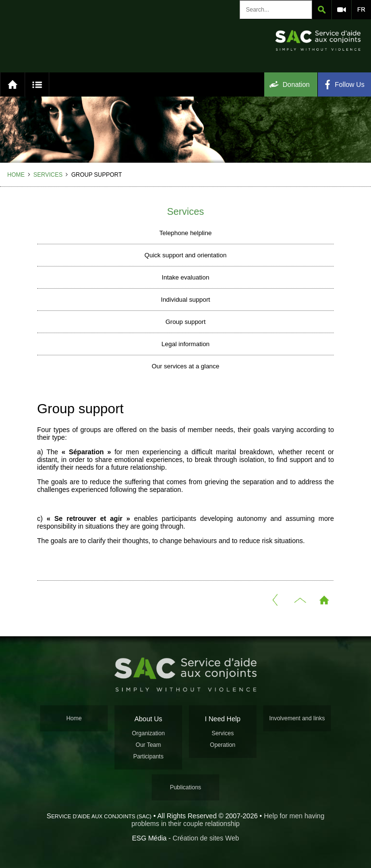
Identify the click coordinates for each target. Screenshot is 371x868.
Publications (186, 787)
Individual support (185, 300)
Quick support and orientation (185, 255)
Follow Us (350, 84)
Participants (149, 756)
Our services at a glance (185, 366)
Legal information (185, 344)
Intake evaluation (185, 277)
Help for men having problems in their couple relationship (228, 820)
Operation (223, 745)
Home (16, 175)
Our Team (148, 745)
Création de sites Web (206, 838)
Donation (296, 84)
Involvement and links (297, 718)
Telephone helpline (185, 233)
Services (48, 175)
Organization (148, 733)
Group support (185, 322)
